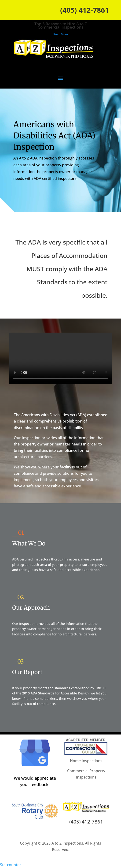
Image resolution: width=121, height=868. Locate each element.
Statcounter (11, 865)
